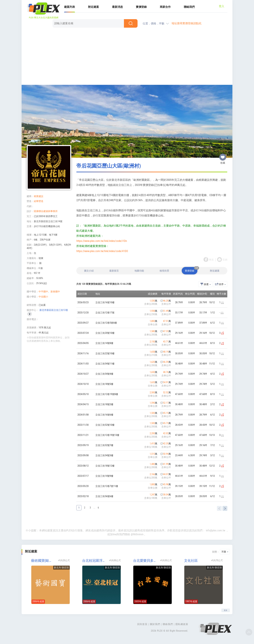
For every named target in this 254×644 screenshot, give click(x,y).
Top (249, 632)
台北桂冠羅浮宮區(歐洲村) (94, 561)
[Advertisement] (127, 57)
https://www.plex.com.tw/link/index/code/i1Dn (102, 241)
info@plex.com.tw (216, 530)
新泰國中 (55, 292)
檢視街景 (164, 271)
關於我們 (155, 624)
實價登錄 (141, 7)
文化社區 (191, 561)
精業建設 (39, 196)
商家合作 (165, 7)
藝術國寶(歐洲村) (43, 561)
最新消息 (117, 7)
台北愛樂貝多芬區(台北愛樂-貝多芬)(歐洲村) (145, 561)
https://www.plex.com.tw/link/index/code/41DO (102, 251)
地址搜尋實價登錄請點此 (187, 23)
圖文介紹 (89, 271)
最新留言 (114, 271)
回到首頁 (142, 624)
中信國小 (43, 297)
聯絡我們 (189, 7)
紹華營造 (39, 201)
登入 (222, 6)
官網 (225, 260)
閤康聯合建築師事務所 (46, 211)
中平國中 (43, 292)
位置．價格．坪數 (154, 23)
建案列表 (70, 7)
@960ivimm (137, 534)
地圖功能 (139, 271)
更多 (226, 610)
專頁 (211, 260)
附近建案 (94, 7)
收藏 (223, 156)
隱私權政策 (182, 624)
